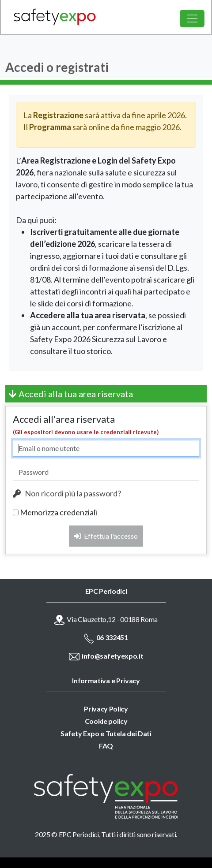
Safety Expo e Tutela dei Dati (106, 733)
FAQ (106, 746)
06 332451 (112, 637)
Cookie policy (106, 721)
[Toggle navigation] (192, 19)
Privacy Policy (106, 709)
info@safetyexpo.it (112, 656)
